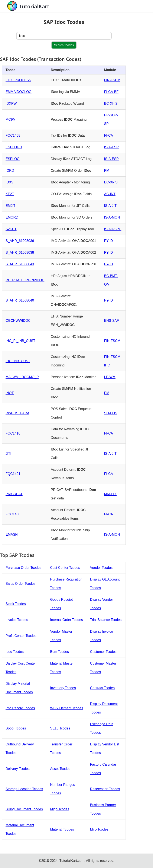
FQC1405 (13, 135)
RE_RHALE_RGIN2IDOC (25, 280)
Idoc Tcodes (15, 652)
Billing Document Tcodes (24, 809)
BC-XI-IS (111, 104)
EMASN (12, 534)
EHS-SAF (111, 321)
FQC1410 (13, 433)
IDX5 (9, 182)
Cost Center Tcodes (65, 568)
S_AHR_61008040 (20, 300)
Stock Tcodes (16, 604)
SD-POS (110, 413)
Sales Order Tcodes (20, 584)
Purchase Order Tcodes (23, 568)
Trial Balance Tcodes (106, 620)
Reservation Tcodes (105, 789)
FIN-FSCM (112, 80)
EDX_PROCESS (18, 80)
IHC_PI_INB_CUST (20, 341)
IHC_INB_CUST (18, 361)
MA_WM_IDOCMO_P (22, 377)
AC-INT (110, 194)
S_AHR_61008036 (20, 241)
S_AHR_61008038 (20, 252)
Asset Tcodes (60, 769)
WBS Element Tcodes (66, 708)
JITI (8, 454)
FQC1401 (13, 474)
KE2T (10, 194)
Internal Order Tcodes (66, 620)
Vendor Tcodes (101, 568)
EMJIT (10, 206)
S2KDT (11, 229)
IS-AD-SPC (113, 229)
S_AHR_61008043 (20, 264)
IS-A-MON (112, 217)
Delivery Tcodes (18, 769)
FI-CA (108, 135)
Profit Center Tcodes (21, 636)
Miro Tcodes (99, 829)
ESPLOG (13, 159)
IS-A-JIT (110, 206)
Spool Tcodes (16, 728)
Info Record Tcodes (20, 708)
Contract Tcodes (102, 688)
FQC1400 (13, 514)
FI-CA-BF (111, 92)
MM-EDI (110, 494)
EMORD (12, 217)
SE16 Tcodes (60, 728)
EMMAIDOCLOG (19, 92)
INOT (10, 393)
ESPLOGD (14, 147)
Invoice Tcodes (17, 620)
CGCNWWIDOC (18, 321)
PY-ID (108, 241)
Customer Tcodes (103, 652)
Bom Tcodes (59, 652)
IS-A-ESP (111, 147)
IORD (10, 171)
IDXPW (11, 104)
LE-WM (110, 377)
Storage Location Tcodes (24, 789)
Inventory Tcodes (63, 688)
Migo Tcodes (60, 809)
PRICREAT (14, 494)
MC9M (11, 119)
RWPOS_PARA (17, 413)
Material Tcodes (62, 829)
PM (107, 171)
